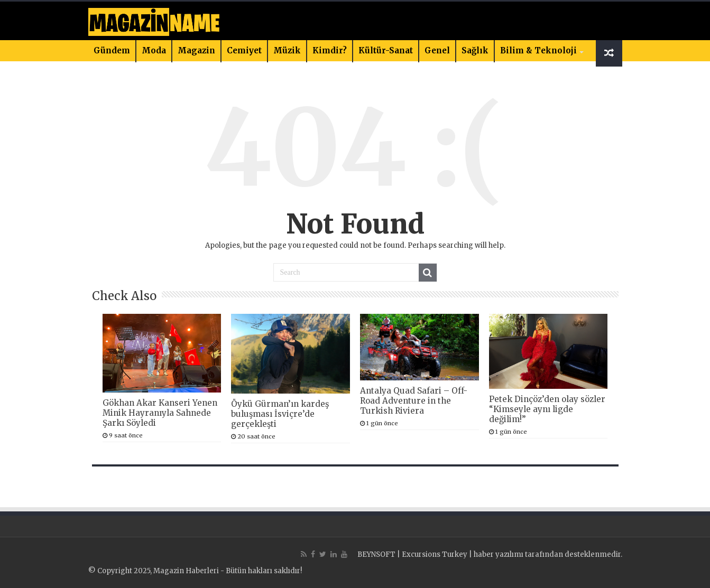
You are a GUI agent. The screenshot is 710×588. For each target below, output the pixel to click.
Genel (437, 50)
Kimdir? (330, 50)
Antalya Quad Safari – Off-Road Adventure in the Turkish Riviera (414, 401)
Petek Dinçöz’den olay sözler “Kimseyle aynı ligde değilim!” (547, 409)
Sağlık (475, 50)
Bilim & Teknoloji (538, 50)
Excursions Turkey (435, 554)
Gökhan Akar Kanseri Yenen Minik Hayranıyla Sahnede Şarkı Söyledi (160, 413)
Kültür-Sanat (386, 50)
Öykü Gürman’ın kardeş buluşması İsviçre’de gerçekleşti (280, 414)
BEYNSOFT (376, 554)
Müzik (287, 50)
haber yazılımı (499, 554)
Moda (154, 50)
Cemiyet (244, 50)
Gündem (112, 50)
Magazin (196, 50)
